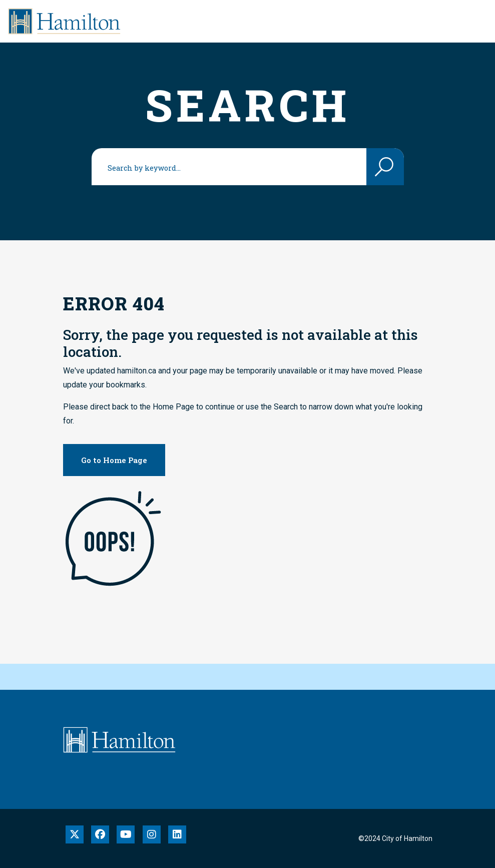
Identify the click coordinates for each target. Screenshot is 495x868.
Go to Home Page (114, 460)
